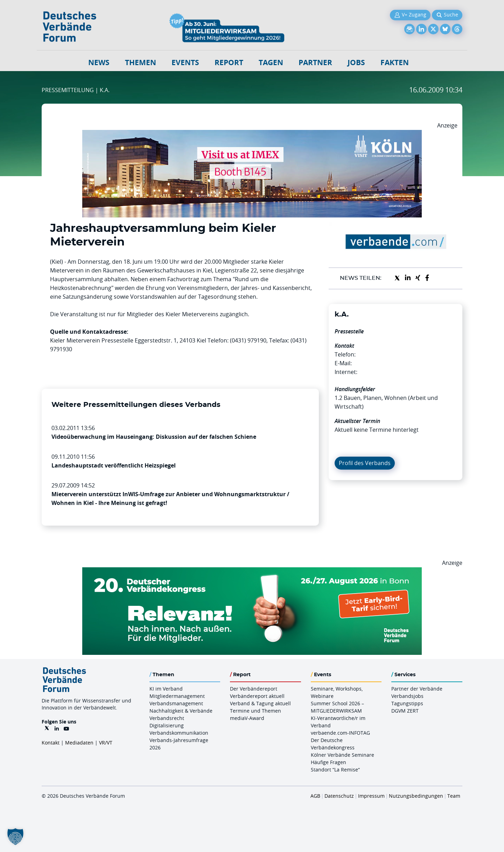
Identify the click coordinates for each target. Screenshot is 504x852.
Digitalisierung (167, 725)
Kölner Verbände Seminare (342, 755)
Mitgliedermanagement (177, 696)
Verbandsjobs (407, 696)
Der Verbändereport (254, 689)
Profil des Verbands (365, 463)
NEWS (99, 63)
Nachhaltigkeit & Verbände (181, 711)
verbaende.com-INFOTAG (340, 733)
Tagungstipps (407, 703)
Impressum (371, 796)
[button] (15, 837)
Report (229, 63)
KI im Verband (166, 689)
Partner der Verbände (417, 689)
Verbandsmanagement (176, 703)
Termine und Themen (255, 711)
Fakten (395, 63)
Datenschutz (339, 796)
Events (185, 63)
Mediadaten (79, 743)
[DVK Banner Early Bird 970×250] (252, 572)
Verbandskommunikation (179, 733)
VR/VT (106, 743)
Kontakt (51, 743)
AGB (315, 796)
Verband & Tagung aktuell (260, 703)
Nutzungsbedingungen (416, 796)
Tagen (271, 63)
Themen (141, 63)
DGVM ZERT (405, 711)
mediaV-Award (247, 718)
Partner (315, 63)
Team (454, 796)
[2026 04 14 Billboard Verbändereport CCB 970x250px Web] (252, 134)
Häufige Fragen (328, 762)
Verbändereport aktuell (257, 696)
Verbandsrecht (167, 718)
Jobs (356, 63)
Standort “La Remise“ (335, 770)
